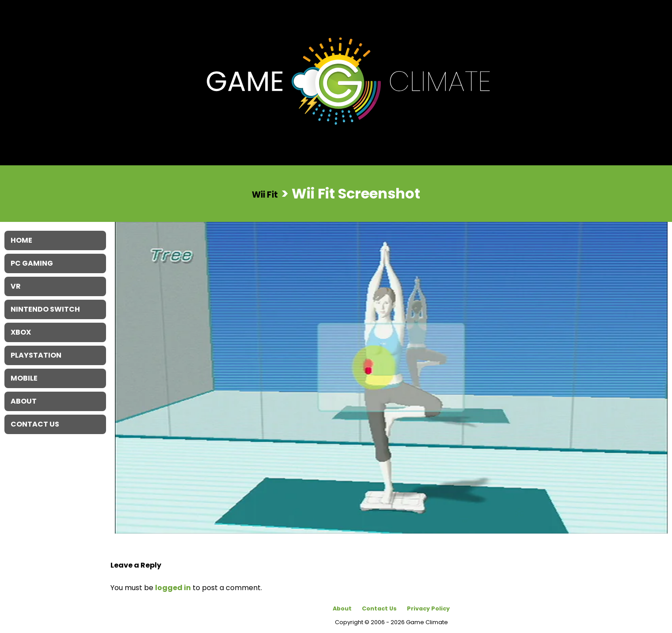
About (342, 608)
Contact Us (379, 608)
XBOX (21, 332)
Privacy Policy (428, 608)
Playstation (36, 355)
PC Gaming (32, 263)
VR (16, 286)
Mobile (24, 378)
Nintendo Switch (45, 309)
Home (21, 240)
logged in (173, 588)
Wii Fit (265, 194)
